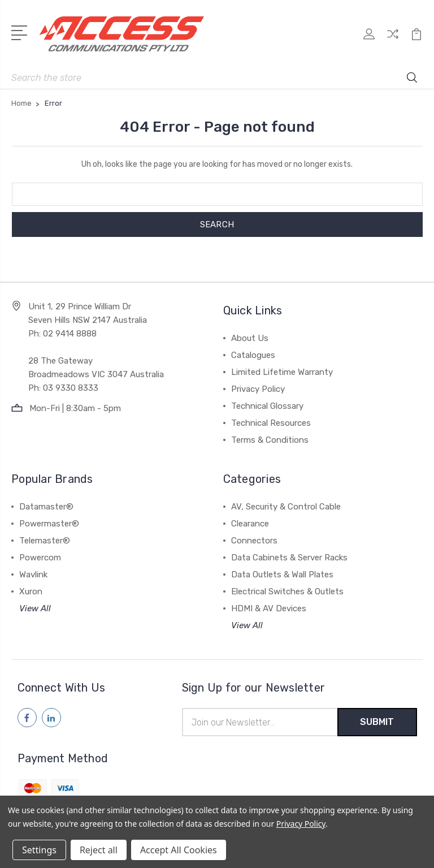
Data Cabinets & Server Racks (289, 558)
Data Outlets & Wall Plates (282, 575)
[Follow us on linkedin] (51, 718)
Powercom (40, 558)
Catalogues (253, 355)
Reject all (99, 850)
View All (35, 608)
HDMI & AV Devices (269, 608)
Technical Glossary (267, 406)
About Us (250, 338)
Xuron (31, 591)
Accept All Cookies (179, 850)
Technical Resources (271, 423)
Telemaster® (45, 541)
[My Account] (369, 40)
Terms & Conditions (270, 440)
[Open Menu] (21, 32)
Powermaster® (49, 524)
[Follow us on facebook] (27, 718)
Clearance (250, 524)
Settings (39, 850)
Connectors (254, 541)
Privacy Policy (258, 389)
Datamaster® (46, 507)
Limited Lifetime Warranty (282, 372)
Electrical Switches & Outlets (287, 591)
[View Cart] (416, 40)
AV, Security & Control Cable (286, 507)
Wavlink (33, 575)
